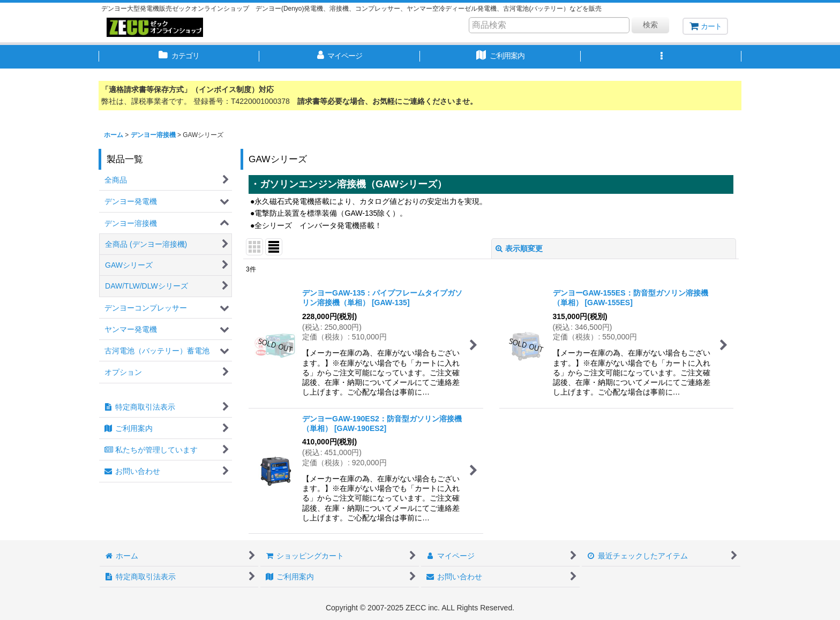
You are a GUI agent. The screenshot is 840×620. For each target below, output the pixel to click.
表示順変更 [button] (519, 248)
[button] (661, 57)
